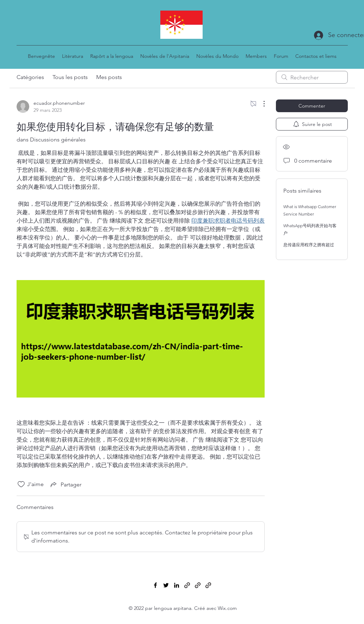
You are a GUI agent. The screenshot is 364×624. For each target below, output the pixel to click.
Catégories (30, 77)
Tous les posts (70, 77)
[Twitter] (166, 585)
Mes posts (109, 77)
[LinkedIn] (177, 585)
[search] (312, 77)
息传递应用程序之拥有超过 (309, 245)
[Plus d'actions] (260, 104)
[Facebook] (155, 585)
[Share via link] (65, 484)
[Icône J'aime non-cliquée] (21, 484)
